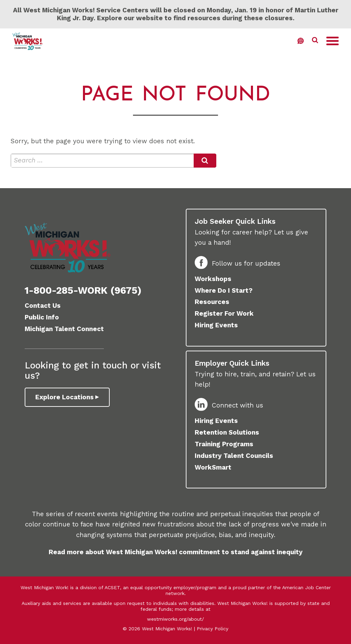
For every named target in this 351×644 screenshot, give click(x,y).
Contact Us (43, 306)
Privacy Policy (213, 629)
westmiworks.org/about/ (175, 619)
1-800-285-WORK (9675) (83, 290)
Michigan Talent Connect (64, 329)
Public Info (42, 317)
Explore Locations (65, 397)
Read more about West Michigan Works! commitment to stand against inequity (176, 552)
